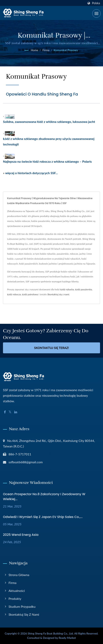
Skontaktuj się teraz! (52, 348)
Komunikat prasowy (66, 50)
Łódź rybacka (67, 289)
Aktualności (17, 591)
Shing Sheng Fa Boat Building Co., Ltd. (51, 633)
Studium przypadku (22, 606)
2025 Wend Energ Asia (21, 535)
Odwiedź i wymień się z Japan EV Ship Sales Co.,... (43, 517)
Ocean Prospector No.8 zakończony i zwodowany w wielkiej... (44, 497)
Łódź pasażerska (83, 289)
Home (34, 50)
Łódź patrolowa (30, 294)
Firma (46, 50)
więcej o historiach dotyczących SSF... (31, 173)
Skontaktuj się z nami (58, 294)
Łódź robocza (14, 294)
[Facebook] (5, 412)
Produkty (15, 599)
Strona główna (19, 575)
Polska (96, 3)
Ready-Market (67, 638)
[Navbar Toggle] (96, 13)
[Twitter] (10, 412)
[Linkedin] (16, 412)
